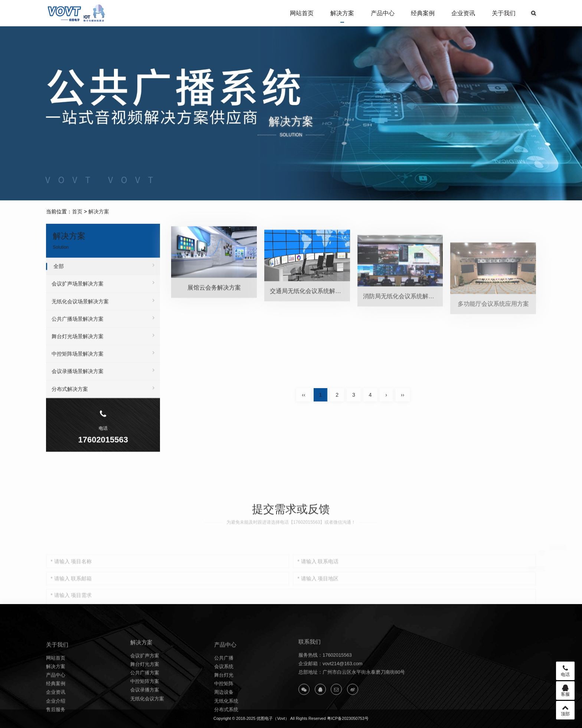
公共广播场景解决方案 (103, 329)
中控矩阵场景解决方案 (103, 364)
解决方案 (342, 13)
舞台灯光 (224, 701)
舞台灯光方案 (145, 688)
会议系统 (224, 693)
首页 (77, 211)
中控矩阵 (224, 710)
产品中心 (383, 13)
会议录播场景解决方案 (103, 381)
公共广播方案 (145, 696)
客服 (565, 691)
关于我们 (504, 13)
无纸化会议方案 (147, 722)
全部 (104, 276)
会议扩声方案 (145, 679)
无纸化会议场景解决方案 (103, 312)
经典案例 (423, 13)
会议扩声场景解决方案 (103, 294)
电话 (565, 671)
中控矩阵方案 (145, 705)
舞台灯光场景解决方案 (103, 347)
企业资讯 (463, 13)
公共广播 (224, 684)
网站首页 (302, 13)
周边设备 (224, 719)
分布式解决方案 (103, 399)
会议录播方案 (145, 713)
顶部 (565, 710)
